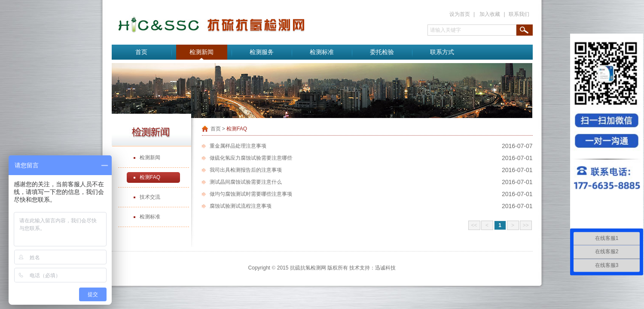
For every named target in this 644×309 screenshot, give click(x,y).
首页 (141, 52)
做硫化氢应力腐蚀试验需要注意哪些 (251, 158)
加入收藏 (490, 14)
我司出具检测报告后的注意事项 (246, 170)
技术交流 (150, 197)
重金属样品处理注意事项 (238, 146)
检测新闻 (201, 52)
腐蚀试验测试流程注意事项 (241, 206)
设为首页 (460, 14)
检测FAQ (150, 177)
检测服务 (262, 52)
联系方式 (442, 52)
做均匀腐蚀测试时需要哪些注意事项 (251, 194)
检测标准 (322, 52)
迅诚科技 (385, 268)
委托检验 (382, 52)
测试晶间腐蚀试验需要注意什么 (246, 182)
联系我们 (519, 14)
